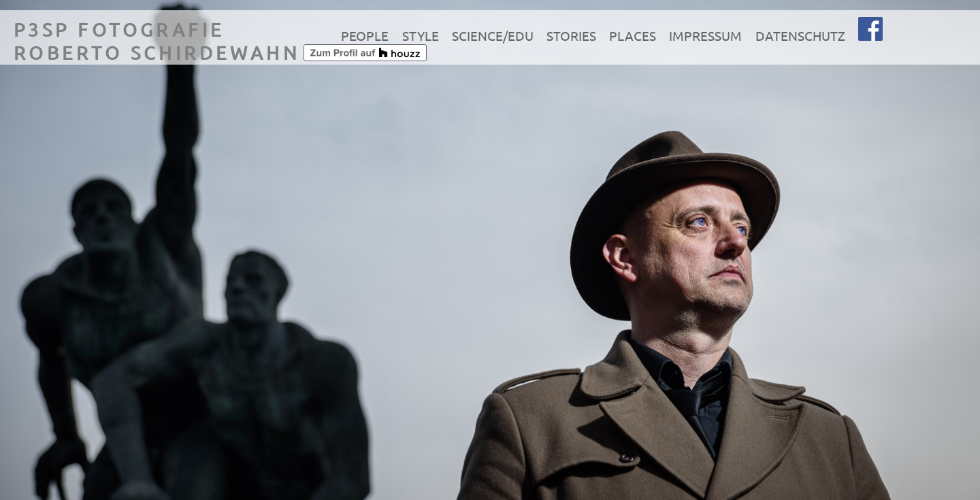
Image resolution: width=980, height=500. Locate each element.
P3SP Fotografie (119, 30)
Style (421, 35)
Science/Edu (493, 35)
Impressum (705, 35)
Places (633, 35)
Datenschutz (800, 35)
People (365, 35)
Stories (571, 35)
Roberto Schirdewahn (157, 53)
